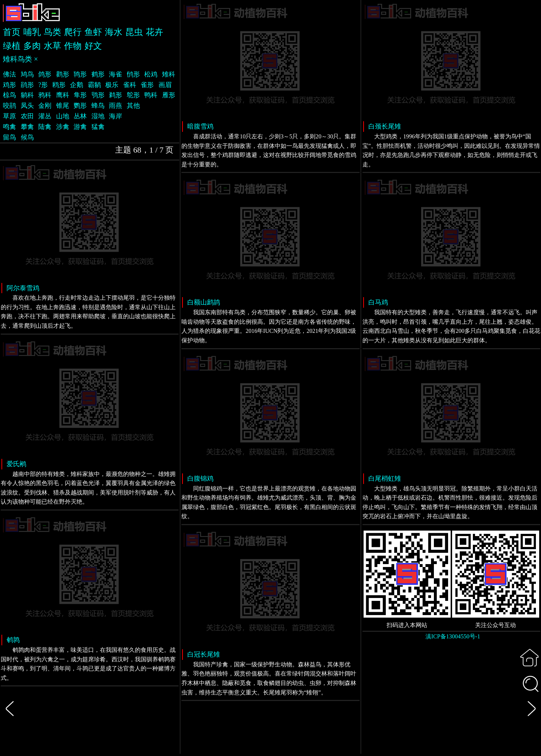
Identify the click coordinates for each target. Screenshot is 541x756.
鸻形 (133, 74)
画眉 (165, 85)
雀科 (130, 85)
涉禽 (63, 127)
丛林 (80, 116)
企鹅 (77, 85)
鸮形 (98, 95)
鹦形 (80, 106)
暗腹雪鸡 (200, 126)
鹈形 (115, 95)
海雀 (115, 74)
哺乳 (32, 32)
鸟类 (52, 32)
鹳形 (63, 74)
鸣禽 (9, 127)
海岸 (115, 116)
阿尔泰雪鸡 (23, 288)
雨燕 (115, 106)
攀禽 (27, 127)
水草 (52, 46)
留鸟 (9, 137)
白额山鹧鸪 (204, 302)
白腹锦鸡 (200, 479)
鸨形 (80, 74)
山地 (63, 116)
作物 (73, 46)
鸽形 (45, 74)
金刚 (45, 106)
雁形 (169, 95)
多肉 (32, 46)
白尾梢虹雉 (385, 479)
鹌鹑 (13, 640)
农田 (27, 116)
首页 (12, 32)
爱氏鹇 (16, 464)
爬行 (73, 32)
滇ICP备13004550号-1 (453, 636)
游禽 (80, 127)
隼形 (80, 95)
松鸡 (151, 74)
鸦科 (45, 95)
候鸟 (27, 137)
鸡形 (9, 85)
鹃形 (27, 85)
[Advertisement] (451, 702)
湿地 (98, 116)
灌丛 (45, 116)
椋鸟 (9, 95)
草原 (9, 116)
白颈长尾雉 (385, 126)
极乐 (112, 85)
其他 (133, 106)
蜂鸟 (98, 106)
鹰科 (63, 95)
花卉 (154, 32)
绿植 (12, 46)
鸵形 (133, 95)
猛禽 (98, 127)
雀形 (147, 85)
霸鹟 (94, 85)
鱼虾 (93, 32)
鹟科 (27, 95)
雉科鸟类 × (20, 59)
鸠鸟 (27, 74)
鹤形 (98, 74)
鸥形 (59, 85)
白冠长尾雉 (204, 654)
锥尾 (63, 106)
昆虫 (134, 32)
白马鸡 (378, 302)
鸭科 (151, 95)
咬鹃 (9, 106)
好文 (93, 46)
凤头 (27, 106)
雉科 (169, 74)
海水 (114, 32)
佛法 (9, 74)
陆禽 (45, 127)
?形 (43, 85)
